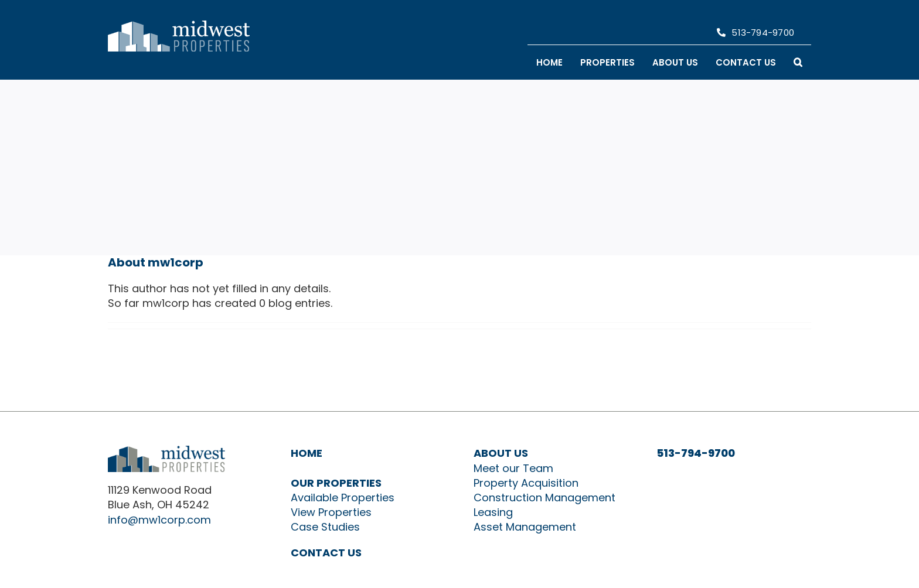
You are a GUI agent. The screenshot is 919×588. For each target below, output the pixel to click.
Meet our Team (513, 468)
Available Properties (343, 498)
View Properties (331, 512)
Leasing (493, 512)
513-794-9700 (696, 453)
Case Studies (325, 527)
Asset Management (525, 527)
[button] (798, 62)
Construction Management (544, 498)
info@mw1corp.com (159, 520)
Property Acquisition (526, 483)
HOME (307, 453)
